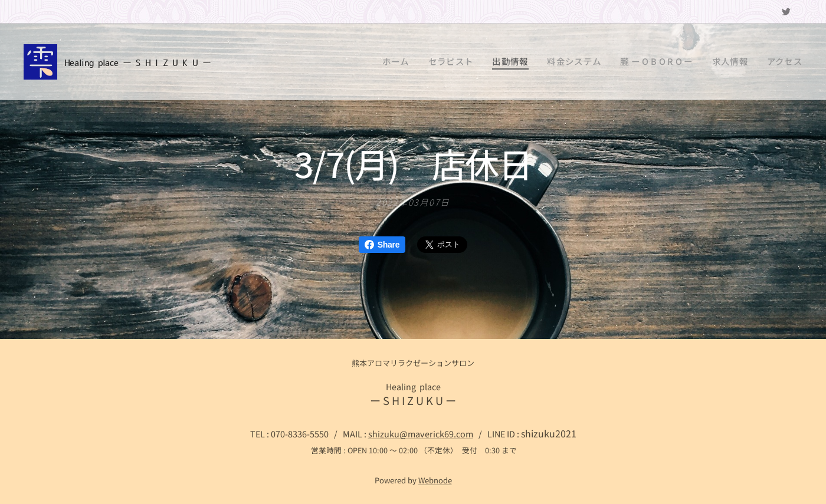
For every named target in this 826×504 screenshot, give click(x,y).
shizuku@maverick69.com (421, 434)
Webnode (435, 480)
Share (382, 245)
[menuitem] (434, 62)
